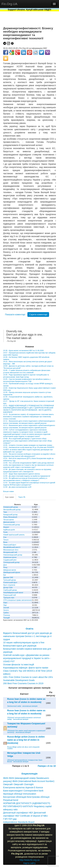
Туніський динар (10, 580)
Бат (5, 575)
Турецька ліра (9, 598)
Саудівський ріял (10, 560)
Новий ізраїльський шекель (14, 535)
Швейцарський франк (12, 572)
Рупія (5, 532)
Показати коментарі (15, 314)
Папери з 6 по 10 (47, 766)
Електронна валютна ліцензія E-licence (23, 787)
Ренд (5, 567)
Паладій (6, 618)
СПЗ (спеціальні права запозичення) (18, 600)
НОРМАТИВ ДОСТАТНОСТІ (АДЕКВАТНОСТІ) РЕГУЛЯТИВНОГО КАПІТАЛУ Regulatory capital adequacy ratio (27, 806)
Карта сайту (30, 863)
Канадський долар (10, 515)
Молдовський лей (10, 552)
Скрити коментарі (38, 314)
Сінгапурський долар (11, 562)
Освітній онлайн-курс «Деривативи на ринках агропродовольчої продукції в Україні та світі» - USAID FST (27, 658)
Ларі (5, 605)
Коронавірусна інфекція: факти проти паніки (26, 668)
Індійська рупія (9, 530)
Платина (7, 615)
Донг (5, 565)
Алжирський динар (11, 507)
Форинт (6, 527)
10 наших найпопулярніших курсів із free (24, 643)
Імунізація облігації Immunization (20, 794)
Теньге (6, 540)
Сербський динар (10, 590)
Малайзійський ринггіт (12, 547)
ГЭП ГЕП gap (10, 819)
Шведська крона (10, 570)
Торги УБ (22, 497)
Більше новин (8, 491)
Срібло (6, 613)
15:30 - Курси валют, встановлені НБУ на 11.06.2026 (23, 351)
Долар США (8, 587)
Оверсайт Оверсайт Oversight (18, 784)
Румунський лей (10, 595)
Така (5, 512)
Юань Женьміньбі (10, 517)
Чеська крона (8, 520)
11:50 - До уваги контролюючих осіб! (17, 487)
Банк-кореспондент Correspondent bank (23, 791)
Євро (5, 603)
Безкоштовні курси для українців (20, 646)
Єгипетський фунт (10, 582)
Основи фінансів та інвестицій (19, 665)
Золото (6, 610)
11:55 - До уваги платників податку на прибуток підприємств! (27, 476)
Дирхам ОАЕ (8, 577)
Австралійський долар (12, 509)
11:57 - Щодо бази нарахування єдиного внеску (22, 474)
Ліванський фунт (10, 545)
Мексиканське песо (11, 550)
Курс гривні (10, 497)
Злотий (6, 608)
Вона (5, 542)
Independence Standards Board (19, 822)
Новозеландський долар (13, 555)
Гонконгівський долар (12, 525)
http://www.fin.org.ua (29, 860)
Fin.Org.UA (9, 4)
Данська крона (9, 522)
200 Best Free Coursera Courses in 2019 (23, 683)
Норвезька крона (10, 557)
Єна (5, 537)
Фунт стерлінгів (9, 585)
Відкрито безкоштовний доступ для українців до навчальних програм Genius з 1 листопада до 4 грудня (28, 636)
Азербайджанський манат (13, 593)
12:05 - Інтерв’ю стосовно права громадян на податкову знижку (28, 445)
